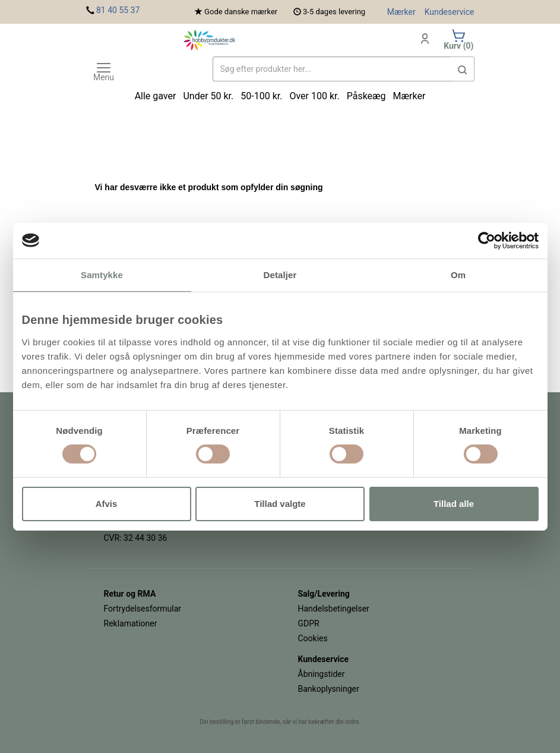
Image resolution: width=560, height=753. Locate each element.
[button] (463, 69)
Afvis (107, 504)
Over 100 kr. (314, 96)
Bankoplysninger (329, 689)
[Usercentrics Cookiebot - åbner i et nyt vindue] (487, 240)
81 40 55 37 (118, 10)
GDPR (309, 623)
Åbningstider (322, 674)
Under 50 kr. (208, 96)
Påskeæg (366, 96)
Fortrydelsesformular (143, 609)
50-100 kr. (261, 96)
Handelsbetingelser (334, 609)
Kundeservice (450, 12)
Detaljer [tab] (280, 274)
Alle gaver (156, 96)
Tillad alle (454, 504)
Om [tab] (458, 274)
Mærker (401, 12)
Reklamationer (131, 623)
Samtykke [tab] (102, 274)
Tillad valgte (280, 504)
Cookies (313, 638)
